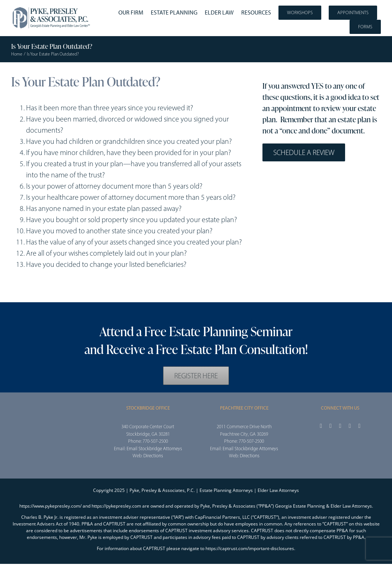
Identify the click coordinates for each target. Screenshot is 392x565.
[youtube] (350, 426)
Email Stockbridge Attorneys (154, 449)
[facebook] (321, 426)
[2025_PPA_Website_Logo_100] (52, 7)
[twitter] (331, 426)
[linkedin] (360, 426)
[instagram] (340, 426)
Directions (153, 456)
